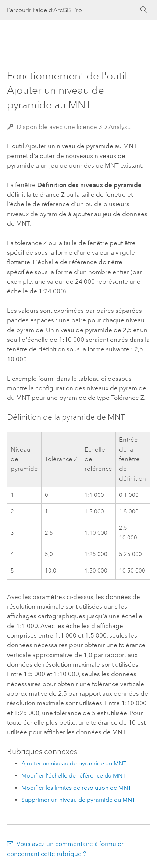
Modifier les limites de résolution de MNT (76, 788)
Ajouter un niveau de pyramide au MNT (74, 763)
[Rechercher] (144, 10)
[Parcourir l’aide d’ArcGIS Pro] (71, 10)
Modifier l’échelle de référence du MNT (74, 776)
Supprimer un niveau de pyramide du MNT (78, 800)
